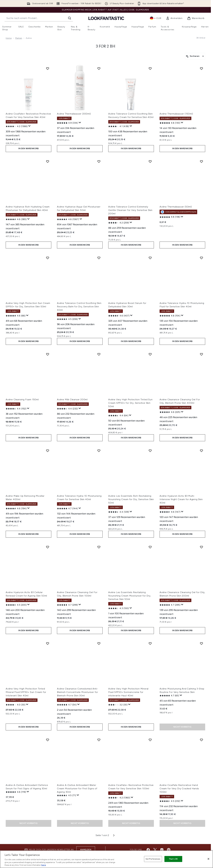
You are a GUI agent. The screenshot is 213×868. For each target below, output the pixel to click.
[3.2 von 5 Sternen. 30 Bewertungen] (118, 705)
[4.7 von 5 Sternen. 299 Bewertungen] (67, 605)
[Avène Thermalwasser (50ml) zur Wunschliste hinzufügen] (201, 161)
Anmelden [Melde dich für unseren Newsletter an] (86, 850)
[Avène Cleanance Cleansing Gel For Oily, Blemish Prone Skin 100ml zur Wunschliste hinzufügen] (99, 547)
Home (9, 38)
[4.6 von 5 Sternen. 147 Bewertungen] (170, 512)
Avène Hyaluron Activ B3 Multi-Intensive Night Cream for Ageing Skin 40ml (181, 499)
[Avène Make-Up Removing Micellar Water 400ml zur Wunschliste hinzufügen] (48, 451)
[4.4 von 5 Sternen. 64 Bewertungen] (118, 416)
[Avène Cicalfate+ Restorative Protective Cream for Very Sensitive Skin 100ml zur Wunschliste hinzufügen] (150, 740)
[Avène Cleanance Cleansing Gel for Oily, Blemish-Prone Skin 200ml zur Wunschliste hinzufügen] (201, 547)
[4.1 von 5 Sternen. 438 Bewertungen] (119, 126)
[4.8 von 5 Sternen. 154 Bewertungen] (170, 316)
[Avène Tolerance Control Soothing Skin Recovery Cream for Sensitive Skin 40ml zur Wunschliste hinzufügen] (150, 68)
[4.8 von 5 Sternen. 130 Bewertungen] (170, 123)
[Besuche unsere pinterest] (169, 850)
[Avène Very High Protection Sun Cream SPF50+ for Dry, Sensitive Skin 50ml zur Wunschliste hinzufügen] (48, 258)
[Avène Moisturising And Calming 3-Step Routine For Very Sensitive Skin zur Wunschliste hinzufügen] (201, 643)
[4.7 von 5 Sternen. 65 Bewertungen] (169, 696)
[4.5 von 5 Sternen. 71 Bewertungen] (67, 795)
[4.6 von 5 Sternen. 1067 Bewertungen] (68, 219)
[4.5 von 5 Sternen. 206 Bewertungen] (67, 319)
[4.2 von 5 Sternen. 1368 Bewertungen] (17, 126)
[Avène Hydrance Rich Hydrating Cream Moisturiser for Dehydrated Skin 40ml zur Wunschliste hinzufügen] (48, 161)
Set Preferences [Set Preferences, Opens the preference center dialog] (153, 859)
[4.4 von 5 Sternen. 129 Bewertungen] (119, 512)
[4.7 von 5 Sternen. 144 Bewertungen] (67, 509)
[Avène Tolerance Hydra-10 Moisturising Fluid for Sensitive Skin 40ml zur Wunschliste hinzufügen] (201, 258)
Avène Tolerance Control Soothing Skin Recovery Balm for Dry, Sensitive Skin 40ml (79, 307)
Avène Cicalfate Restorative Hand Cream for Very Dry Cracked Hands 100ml (179, 789)
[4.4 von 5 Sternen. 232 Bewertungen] (67, 409)
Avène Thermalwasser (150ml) (176, 114)
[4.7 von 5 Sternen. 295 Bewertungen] (170, 605)
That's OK (173, 859)
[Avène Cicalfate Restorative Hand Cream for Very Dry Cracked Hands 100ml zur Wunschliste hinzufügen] (201, 740)
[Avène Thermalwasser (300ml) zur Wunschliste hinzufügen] (99, 68)
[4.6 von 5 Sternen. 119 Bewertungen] (16, 792)
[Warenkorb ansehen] (196, 18)
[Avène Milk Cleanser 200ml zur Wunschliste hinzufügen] (99, 354)
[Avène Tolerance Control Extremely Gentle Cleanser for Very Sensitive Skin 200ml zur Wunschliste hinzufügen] (150, 161)
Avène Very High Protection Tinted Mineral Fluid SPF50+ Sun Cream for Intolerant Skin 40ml (26, 692)
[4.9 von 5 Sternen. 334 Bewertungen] (68, 123)
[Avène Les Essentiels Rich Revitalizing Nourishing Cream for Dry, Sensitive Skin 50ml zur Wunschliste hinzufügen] (150, 451)
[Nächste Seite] (114, 835)
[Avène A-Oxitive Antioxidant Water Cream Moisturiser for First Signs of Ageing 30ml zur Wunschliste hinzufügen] (99, 740)
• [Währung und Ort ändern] (156, 18)
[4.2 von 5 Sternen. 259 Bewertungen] (119, 223)
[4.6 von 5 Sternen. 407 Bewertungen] (119, 316)
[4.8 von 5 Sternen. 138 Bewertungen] (170, 217)
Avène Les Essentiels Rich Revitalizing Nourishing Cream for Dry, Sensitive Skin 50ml (131, 499)
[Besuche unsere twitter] (155, 850)
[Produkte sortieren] (195, 56)
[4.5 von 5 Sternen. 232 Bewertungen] (170, 801)
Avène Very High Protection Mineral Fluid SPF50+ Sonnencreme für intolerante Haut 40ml (128, 692)
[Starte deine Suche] (39, 18)
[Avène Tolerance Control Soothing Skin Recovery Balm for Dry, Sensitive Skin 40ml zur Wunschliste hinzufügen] (99, 258)
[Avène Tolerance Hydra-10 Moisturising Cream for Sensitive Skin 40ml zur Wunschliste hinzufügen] (99, 451)
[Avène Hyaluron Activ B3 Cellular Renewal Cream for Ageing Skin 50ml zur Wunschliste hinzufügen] (48, 547)
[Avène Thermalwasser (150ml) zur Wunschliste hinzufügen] (201, 68)
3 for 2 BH (106, 46)
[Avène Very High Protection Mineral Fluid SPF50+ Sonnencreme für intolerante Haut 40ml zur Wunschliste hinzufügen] (150, 643)
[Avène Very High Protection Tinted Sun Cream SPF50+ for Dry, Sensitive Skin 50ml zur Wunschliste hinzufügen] (150, 354)
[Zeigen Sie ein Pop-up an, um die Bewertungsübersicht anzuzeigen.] (29, 126)
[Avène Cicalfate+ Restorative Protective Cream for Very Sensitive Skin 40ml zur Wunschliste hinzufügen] (48, 68)
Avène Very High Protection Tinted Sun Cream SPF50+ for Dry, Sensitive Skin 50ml (130, 403)
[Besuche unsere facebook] (148, 850)
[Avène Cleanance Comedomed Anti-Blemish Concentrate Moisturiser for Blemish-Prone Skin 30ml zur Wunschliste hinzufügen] (99, 643)
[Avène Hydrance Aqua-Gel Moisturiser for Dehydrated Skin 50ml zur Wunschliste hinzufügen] (99, 161)
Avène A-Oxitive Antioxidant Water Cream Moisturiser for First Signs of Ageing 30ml (77, 789)
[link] (174, 18)
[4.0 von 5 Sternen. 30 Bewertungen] (16, 705)
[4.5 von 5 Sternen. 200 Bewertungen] (16, 605)
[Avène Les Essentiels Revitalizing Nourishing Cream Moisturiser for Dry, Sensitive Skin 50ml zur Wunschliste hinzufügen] (150, 547)
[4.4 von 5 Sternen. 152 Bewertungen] (16, 409)
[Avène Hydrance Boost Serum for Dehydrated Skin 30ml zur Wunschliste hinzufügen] (150, 258)
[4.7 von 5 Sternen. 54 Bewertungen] (67, 705)
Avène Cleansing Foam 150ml (22, 399)
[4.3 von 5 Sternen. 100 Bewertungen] (119, 608)
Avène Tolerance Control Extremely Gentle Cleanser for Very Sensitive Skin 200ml (130, 210)
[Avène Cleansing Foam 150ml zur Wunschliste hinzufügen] (48, 354)
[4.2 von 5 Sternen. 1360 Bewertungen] (119, 798)
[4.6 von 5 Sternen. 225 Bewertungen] (170, 412)
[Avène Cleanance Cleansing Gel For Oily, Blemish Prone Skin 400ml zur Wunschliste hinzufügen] (201, 354)
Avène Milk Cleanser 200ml (72, 399)
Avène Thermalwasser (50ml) (176, 207)
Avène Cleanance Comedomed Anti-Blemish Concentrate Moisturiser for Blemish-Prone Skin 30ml (78, 692)
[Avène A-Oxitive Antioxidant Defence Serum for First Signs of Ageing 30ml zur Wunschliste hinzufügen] (48, 740)
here (44, 865)
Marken (19, 38)
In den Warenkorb (28, 149)
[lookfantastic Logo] (106, 18)
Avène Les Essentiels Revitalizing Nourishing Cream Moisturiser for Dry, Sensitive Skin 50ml (130, 596)
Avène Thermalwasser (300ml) (74, 114)
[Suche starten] (70, 18)
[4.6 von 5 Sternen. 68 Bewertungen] (16, 316)
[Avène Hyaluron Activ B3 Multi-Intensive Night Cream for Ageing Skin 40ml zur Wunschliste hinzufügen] (201, 451)
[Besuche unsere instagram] (162, 850)
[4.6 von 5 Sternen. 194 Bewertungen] (16, 509)
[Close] (208, 859)
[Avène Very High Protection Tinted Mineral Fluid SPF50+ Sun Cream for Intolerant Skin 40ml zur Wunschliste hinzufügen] (48, 643)
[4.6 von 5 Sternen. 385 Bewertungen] (16, 219)
